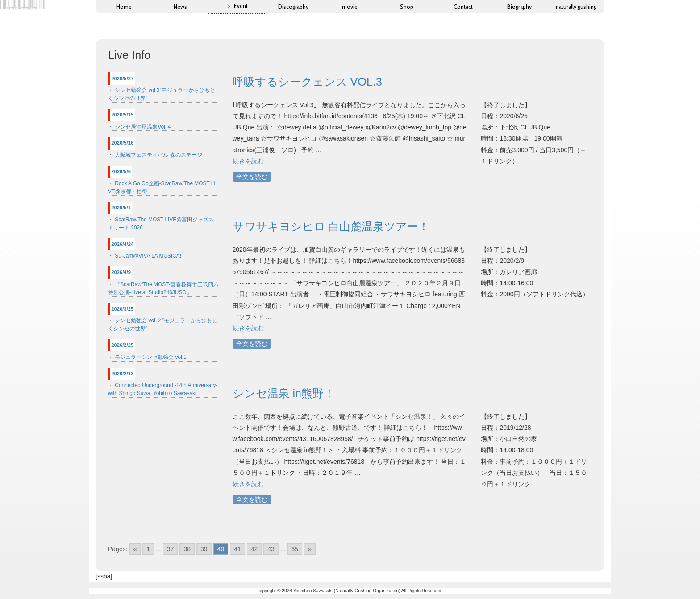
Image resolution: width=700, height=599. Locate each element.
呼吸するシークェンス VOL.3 (307, 82)
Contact (463, 7)
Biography (519, 7)
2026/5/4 (121, 208)
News (180, 7)
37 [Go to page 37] (171, 549)
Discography (293, 7)
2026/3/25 (122, 309)
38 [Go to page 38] (187, 549)
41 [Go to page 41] (237, 549)
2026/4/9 (121, 272)
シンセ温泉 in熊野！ (284, 393)
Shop (407, 7)
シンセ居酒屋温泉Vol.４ (143, 127)
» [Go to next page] (310, 549)
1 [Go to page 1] (148, 549)
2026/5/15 (122, 115)
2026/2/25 (122, 345)
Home (124, 7)
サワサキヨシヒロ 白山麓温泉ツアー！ (331, 226)
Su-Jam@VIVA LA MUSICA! (148, 256)
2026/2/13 (122, 374)
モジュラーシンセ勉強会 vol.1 (150, 357)
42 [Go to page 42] (254, 549)
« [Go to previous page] (135, 549)
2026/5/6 (121, 171)
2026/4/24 (122, 244)
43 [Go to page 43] (271, 549)
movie (350, 7)
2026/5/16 (122, 143)
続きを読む (248, 161)
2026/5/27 (122, 79)
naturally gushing (576, 7)
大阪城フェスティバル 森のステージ (158, 155)
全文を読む (252, 177)
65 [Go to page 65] (295, 549)
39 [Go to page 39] (204, 549)
